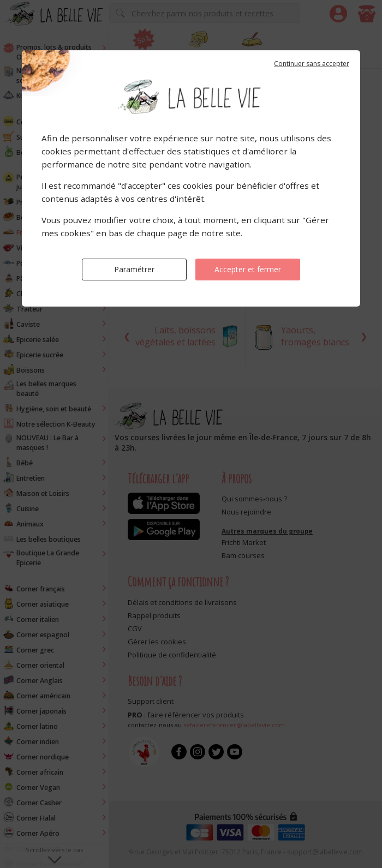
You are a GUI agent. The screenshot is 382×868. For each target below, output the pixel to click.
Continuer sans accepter (312, 64)
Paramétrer (134, 269)
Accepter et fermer (248, 269)
